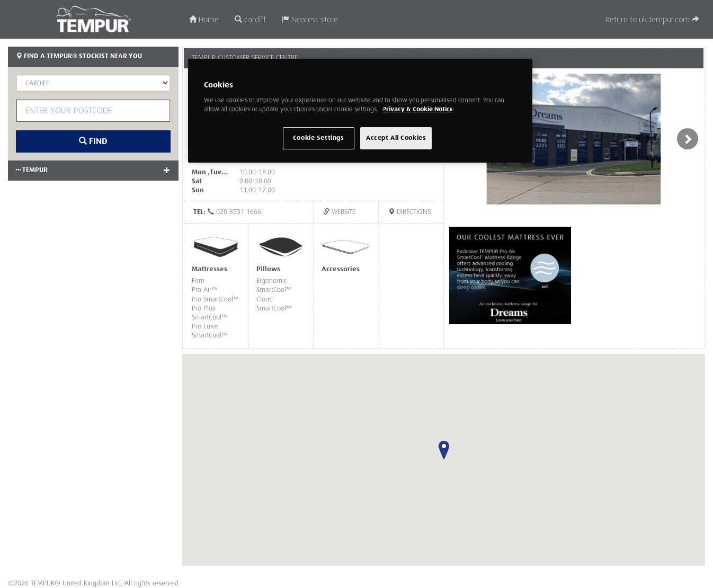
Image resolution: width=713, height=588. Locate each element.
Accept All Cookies (396, 138)
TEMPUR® (93, 19)
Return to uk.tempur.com (652, 20)
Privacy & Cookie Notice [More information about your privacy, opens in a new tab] (418, 109)
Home (204, 20)
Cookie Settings (319, 138)
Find (93, 141)
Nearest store (310, 20)
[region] (360, 111)
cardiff (250, 20)
